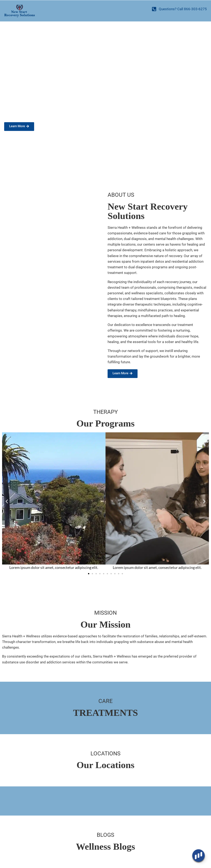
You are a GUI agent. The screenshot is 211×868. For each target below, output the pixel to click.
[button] (7, 502)
